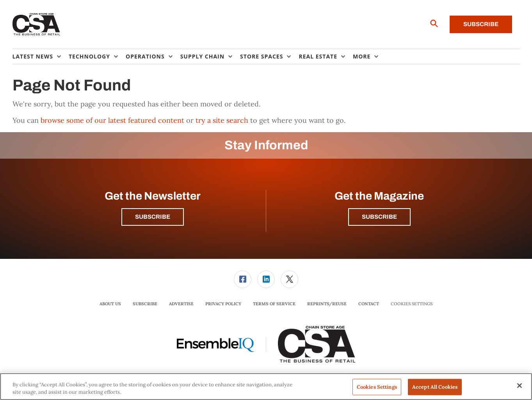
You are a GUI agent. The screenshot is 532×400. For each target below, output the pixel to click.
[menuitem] (41, 57)
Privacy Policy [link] (223, 304)
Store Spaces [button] (262, 56)
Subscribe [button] (153, 217)
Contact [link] (369, 304)
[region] (266, 387)
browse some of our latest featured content (112, 120)
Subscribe (481, 24)
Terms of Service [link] (274, 304)
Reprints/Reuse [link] (327, 304)
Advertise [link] (181, 304)
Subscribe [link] (145, 304)
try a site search (222, 120)
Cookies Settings (412, 304)
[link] (243, 279)
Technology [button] (89, 56)
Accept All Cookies (435, 387)
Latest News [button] (33, 56)
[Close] (520, 386)
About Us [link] (110, 304)
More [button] (362, 56)
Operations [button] (145, 56)
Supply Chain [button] (202, 56)
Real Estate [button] (318, 56)
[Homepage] (36, 25)
